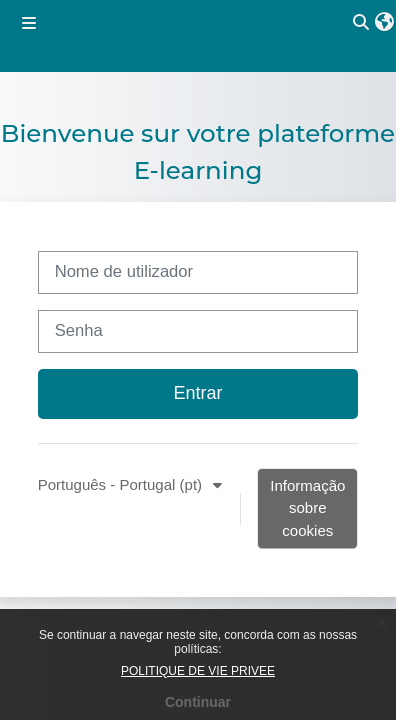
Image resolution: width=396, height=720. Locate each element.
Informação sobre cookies (307, 508)
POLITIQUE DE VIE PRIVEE (198, 671)
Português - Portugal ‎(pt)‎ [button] (122, 484)
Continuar (198, 702)
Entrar (197, 393)
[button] (384, 23)
